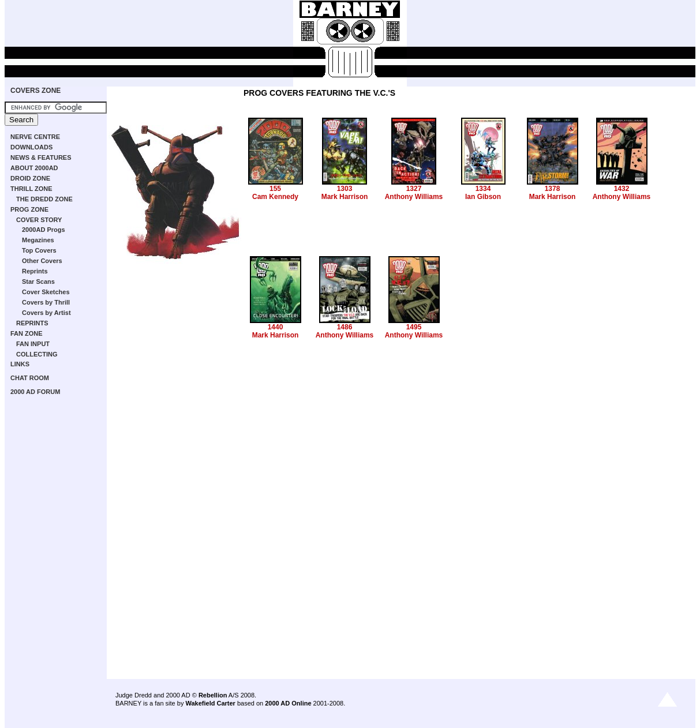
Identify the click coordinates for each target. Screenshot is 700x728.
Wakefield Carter (210, 703)
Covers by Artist (46, 313)
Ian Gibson (483, 197)
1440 (276, 327)
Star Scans (38, 282)
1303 (345, 189)
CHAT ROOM (30, 378)
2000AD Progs (44, 230)
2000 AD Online (288, 703)
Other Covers (42, 261)
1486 (345, 327)
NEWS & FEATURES (41, 157)
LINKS (20, 364)
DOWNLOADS (31, 147)
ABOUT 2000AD (34, 168)
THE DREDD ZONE (44, 199)
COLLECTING (37, 354)
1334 (483, 189)
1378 (553, 189)
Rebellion (213, 695)
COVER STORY (39, 220)
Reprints (35, 271)
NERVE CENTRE (35, 137)
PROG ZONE (29, 209)
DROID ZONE (30, 178)
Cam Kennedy (275, 197)
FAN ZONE (27, 333)
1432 (622, 189)
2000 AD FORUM (35, 392)
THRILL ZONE (31, 189)
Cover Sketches (46, 292)
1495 (414, 327)
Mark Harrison (345, 197)
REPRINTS (32, 323)
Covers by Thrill (46, 302)
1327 (414, 189)
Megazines (38, 240)
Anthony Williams (414, 197)
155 (275, 189)
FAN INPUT (33, 344)
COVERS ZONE (35, 91)
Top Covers (39, 250)
